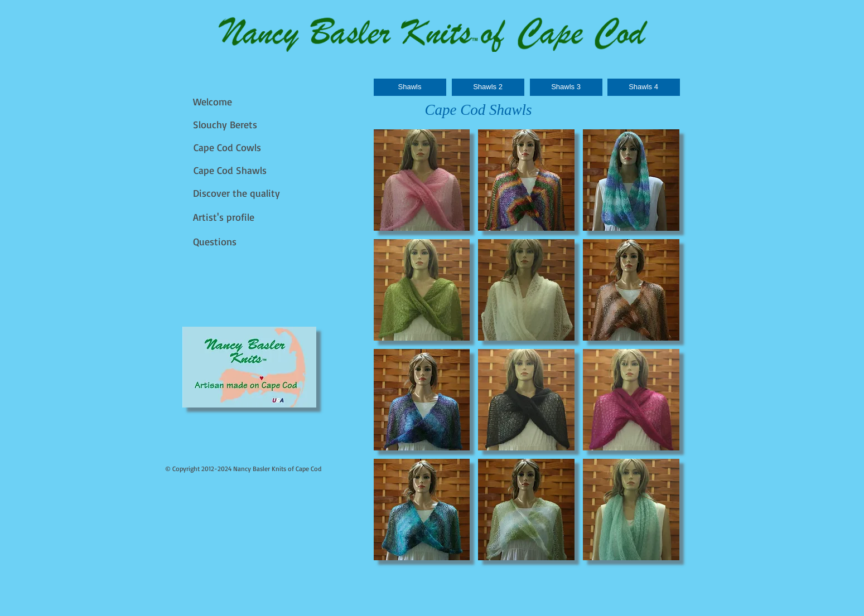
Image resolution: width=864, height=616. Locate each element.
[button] (422, 180)
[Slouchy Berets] (226, 125)
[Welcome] (215, 102)
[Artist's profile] (226, 217)
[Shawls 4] (644, 87)
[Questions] (218, 242)
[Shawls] (410, 87)
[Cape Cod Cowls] (229, 147)
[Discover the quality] (238, 193)
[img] (249, 367)
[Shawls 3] (566, 87)
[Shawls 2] (488, 87)
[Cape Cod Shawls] (233, 170)
